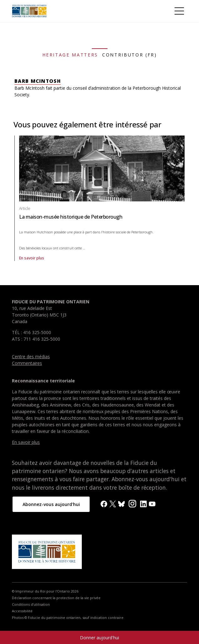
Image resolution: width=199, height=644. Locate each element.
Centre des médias (31, 357)
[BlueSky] (121, 503)
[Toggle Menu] (179, 11)
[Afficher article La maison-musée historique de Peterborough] (102, 168)
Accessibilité (22, 611)
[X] (113, 503)
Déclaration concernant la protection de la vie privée (56, 598)
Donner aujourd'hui (99, 638)
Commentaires (27, 363)
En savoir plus (79, 258)
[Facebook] (104, 503)
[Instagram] (132, 503)
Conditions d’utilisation (31, 604)
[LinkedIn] (143, 503)
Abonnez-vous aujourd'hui (51, 504)
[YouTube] (152, 503)
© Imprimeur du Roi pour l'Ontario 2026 (45, 591)
